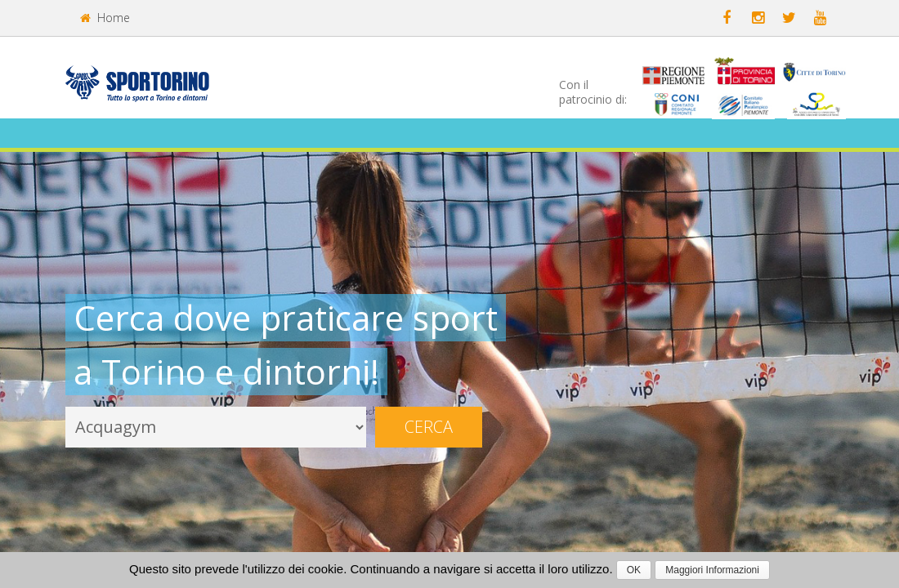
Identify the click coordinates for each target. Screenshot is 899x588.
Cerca (429, 427)
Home (105, 18)
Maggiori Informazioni (712, 570)
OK (634, 570)
